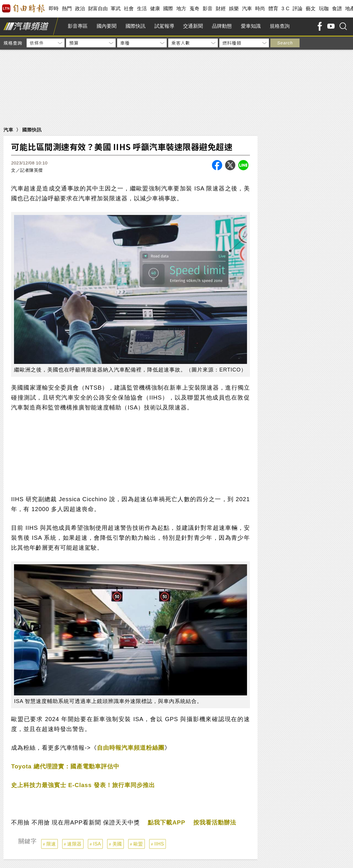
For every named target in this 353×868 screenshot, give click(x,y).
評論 (298, 9)
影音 (208, 9)
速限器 (74, 844)
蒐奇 (195, 9)
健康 (155, 9)
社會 (129, 9)
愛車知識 (251, 26)
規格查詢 (280, 26)
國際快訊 (135, 26)
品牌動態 (222, 26)
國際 (168, 9)
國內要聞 (107, 26)
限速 (51, 844)
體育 (273, 9)
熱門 (67, 9)
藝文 (311, 9)
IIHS (159, 844)
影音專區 (78, 26)
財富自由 (98, 9)
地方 (181, 9)
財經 (221, 9)
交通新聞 (193, 26)
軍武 (116, 9)
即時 (54, 9)
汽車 (247, 9)
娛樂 (234, 9)
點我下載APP (166, 822)
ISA (97, 844)
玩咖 (324, 9)
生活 (142, 9)
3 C (286, 9)
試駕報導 (164, 26)
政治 (80, 9)
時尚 (260, 9)
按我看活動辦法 (215, 822)
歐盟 (138, 844)
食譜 (337, 9)
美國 (117, 844)
